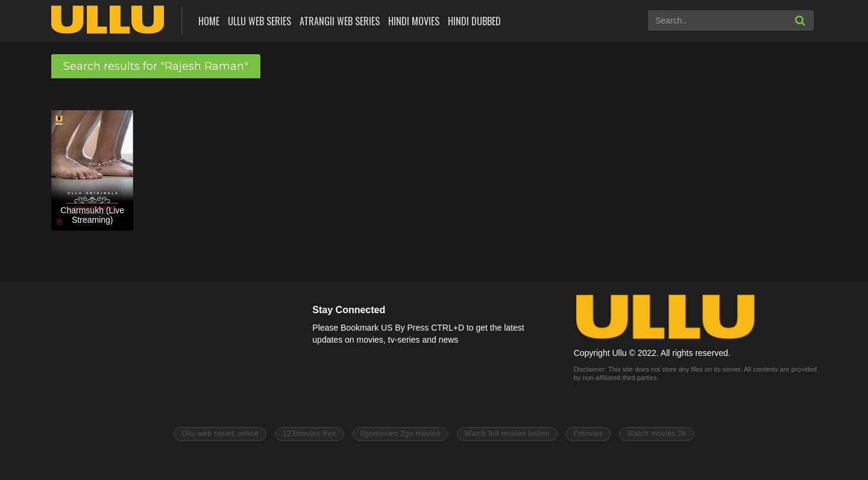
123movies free (310, 434)
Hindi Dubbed (474, 21)
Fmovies (588, 434)
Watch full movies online (507, 434)
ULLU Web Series (259, 21)
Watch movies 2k (656, 434)
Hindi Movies (414, 21)
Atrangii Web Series (340, 21)
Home (209, 21)
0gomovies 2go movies (401, 434)
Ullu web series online (220, 434)
